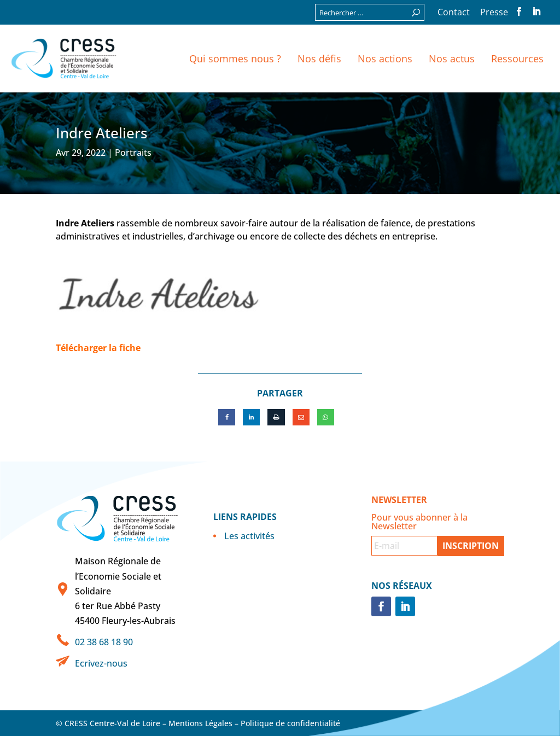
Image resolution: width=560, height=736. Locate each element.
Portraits (133, 153)
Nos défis (319, 59)
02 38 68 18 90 (104, 642)
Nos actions (385, 59)
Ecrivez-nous (101, 663)
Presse (494, 13)
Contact (454, 13)
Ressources (517, 59)
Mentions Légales (200, 723)
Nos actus (452, 59)
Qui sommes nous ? (235, 59)
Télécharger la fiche (98, 348)
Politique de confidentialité (290, 723)
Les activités (249, 536)
